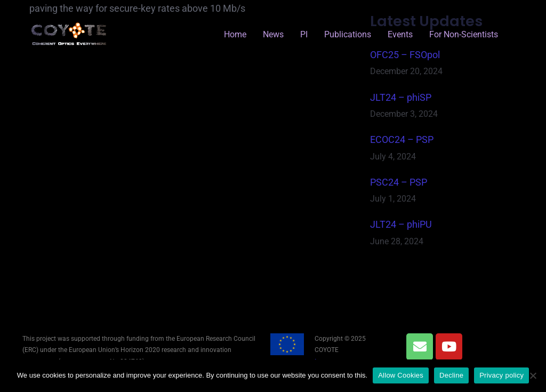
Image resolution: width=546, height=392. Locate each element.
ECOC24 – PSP (402, 139)
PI (304, 34)
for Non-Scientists (464, 34)
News (273, 34)
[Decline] (533, 375)
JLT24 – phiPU (401, 224)
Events (400, 34)
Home (235, 34)
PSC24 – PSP (399, 182)
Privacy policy (501, 375)
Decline (451, 375)
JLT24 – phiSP (401, 97)
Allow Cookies (401, 375)
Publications (348, 34)
